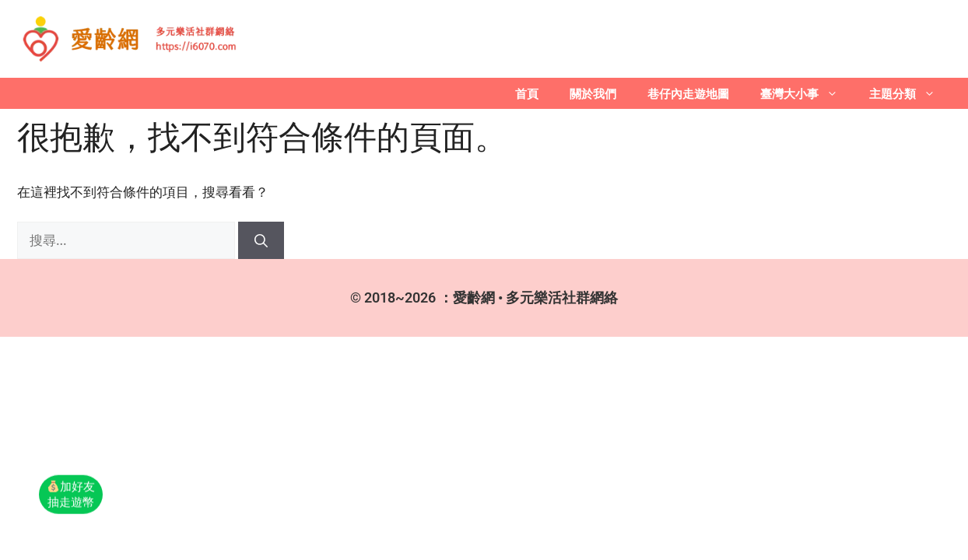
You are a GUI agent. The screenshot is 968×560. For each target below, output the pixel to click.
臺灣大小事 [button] (807, 93)
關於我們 (593, 93)
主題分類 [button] (910, 93)
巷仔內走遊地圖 (688, 93)
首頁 (527, 93)
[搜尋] (261, 240)
